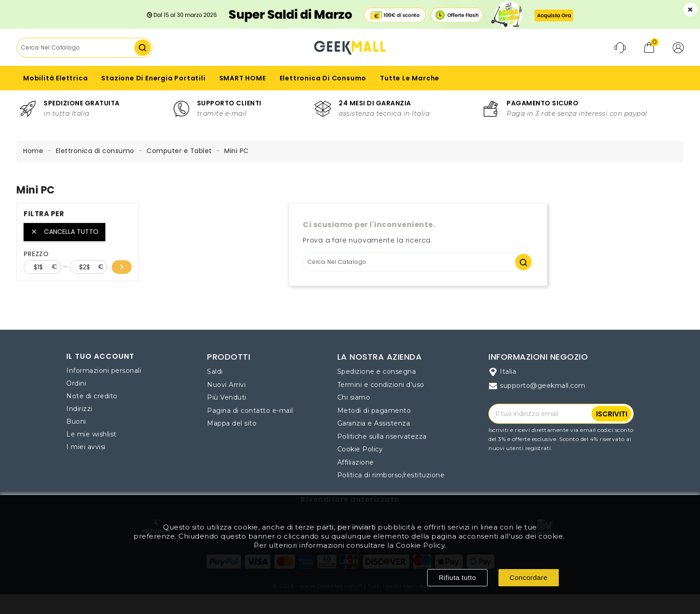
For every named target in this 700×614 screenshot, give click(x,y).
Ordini (76, 383)
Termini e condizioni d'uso (381, 385)
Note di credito (92, 396)
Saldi (215, 371)
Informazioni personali (104, 371)
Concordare (529, 577)
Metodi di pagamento (374, 411)
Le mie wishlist (91, 434)
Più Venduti (227, 397)
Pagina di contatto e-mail (250, 411)
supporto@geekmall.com (543, 386)
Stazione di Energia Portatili (153, 78)
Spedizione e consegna (377, 371)
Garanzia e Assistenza (374, 423)
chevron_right (122, 267)
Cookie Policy (360, 449)
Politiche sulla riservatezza (382, 436)
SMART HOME (243, 78)
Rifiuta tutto (457, 577)
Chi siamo (354, 397)
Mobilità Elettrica (55, 78)
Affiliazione (356, 462)
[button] (678, 48)
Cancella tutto (64, 232)
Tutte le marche (410, 78)
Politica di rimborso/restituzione (391, 475)
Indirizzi (79, 409)
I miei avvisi (86, 447)
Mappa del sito (232, 423)
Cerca (143, 48)
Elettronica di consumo (323, 78)
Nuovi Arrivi (226, 385)
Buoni (76, 421)
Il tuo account (100, 357)
